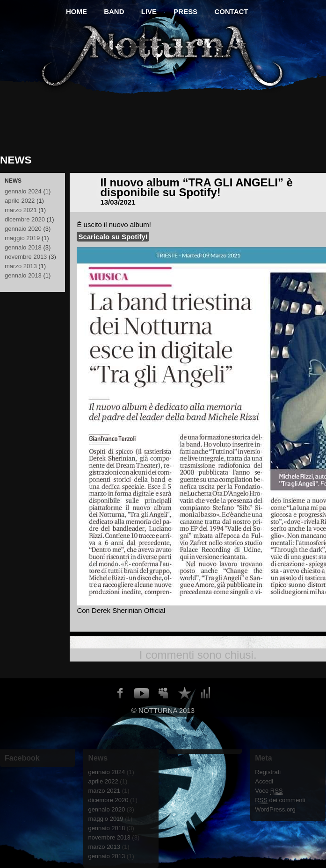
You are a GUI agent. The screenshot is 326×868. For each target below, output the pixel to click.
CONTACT (232, 11)
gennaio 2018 (23, 247)
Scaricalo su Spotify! (113, 237)
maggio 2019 (22, 238)
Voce (269, 791)
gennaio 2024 (23, 191)
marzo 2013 (21, 266)
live (149, 11)
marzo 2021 (21, 210)
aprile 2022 (20, 201)
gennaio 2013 (23, 275)
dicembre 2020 (25, 219)
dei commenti (280, 800)
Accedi (264, 781)
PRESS (186, 11)
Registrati (268, 772)
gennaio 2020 (23, 229)
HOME (76, 11)
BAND (114, 11)
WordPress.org (275, 809)
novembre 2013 (26, 257)
